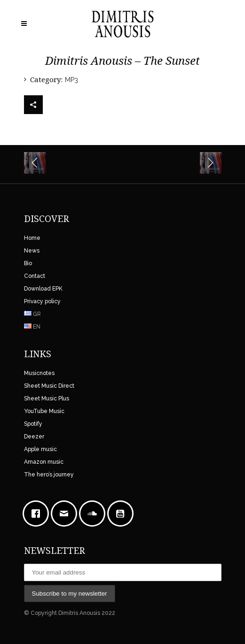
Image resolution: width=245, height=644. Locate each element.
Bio (28, 263)
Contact (35, 276)
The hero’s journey (49, 475)
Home (32, 238)
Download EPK (43, 289)
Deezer (34, 437)
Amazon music (44, 462)
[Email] (66, 514)
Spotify (33, 424)
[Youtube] (123, 514)
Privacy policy (42, 301)
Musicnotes (39, 373)
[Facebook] (38, 514)
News (32, 251)
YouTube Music (44, 411)
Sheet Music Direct (49, 386)
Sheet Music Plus (47, 399)
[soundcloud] (95, 514)
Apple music (40, 449)
